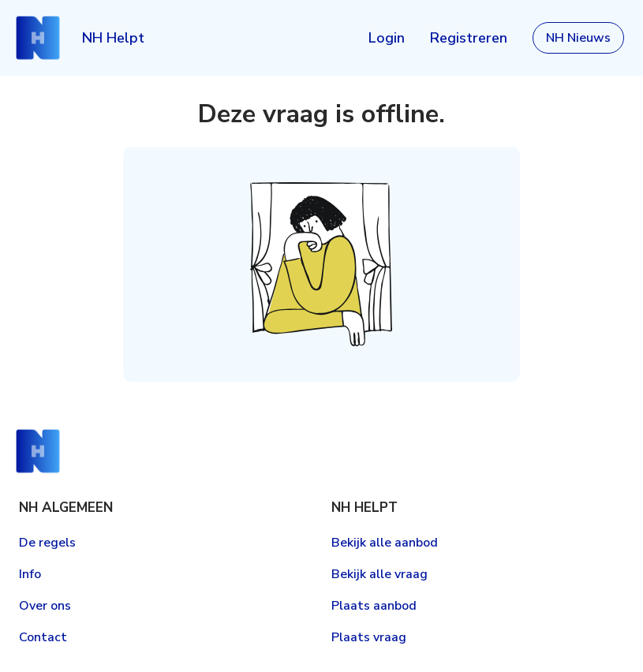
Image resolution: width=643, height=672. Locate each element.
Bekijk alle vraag (379, 574)
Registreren (469, 38)
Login (387, 38)
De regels (47, 543)
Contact (43, 637)
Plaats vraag (369, 637)
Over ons (45, 606)
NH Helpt (113, 38)
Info (30, 574)
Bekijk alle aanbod (385, 543)
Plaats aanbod (374, 606)
